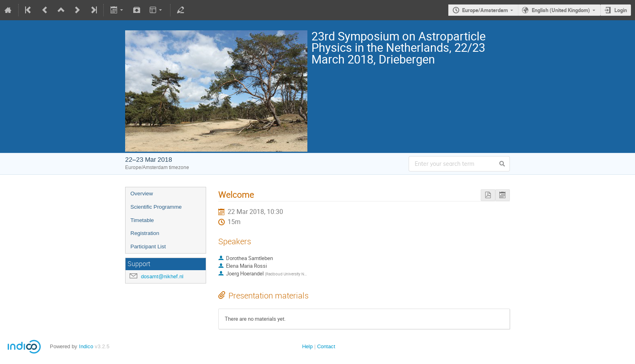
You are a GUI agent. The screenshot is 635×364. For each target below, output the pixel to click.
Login (621, 10)
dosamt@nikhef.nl (162, 276)
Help (307, 346)
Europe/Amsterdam (485, 10)
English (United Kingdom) (561, 10)
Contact (326, 346)
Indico (86, 346)
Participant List (148, 247)
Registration (145, 233)
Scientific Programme (156, 207)
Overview (142, 194)
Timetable (142, 220)
